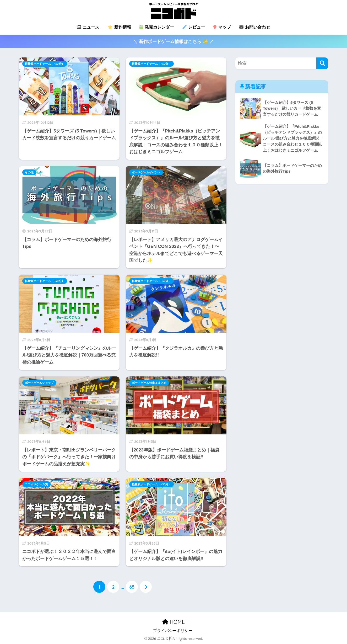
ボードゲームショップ (39, 383)
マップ (222, 27)
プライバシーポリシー (173, 631)
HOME (173, 622)
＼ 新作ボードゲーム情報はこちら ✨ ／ (173, 42)
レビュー (194, 27)
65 (132, 587)
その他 (29, 172)
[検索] (322, 63)
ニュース (88, 27)
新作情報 (119, 27)
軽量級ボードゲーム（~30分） (45, 64)
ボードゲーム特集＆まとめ (149, 383)
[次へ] (146, 587)
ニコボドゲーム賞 (36, 484)
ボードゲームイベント (146, 172)
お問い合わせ (255, 27)
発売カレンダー (157, 27)
